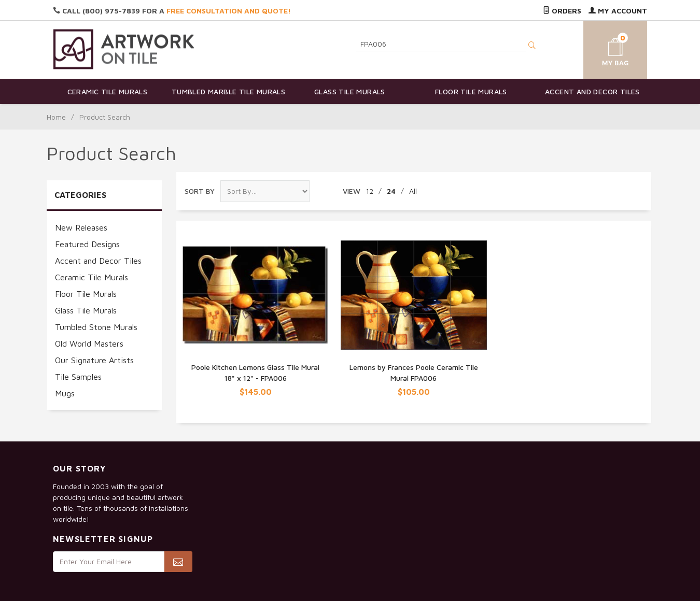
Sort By (200, 191)
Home (56, 117)
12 (369, 191)
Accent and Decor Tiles (592, 91)
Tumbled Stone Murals (96, 327)
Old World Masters (89, 344)
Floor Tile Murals (471, 91)
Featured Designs (87, 244)
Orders (562, 11)
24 (391, 191)
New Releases (81, 227)
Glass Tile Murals (350, 91)
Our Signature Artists (94, 360)
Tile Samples (78, 377)
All (413, 191)
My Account (618, 11)
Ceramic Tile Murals (108, 91)
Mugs (65, 393)
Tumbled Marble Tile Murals (228, 91)
